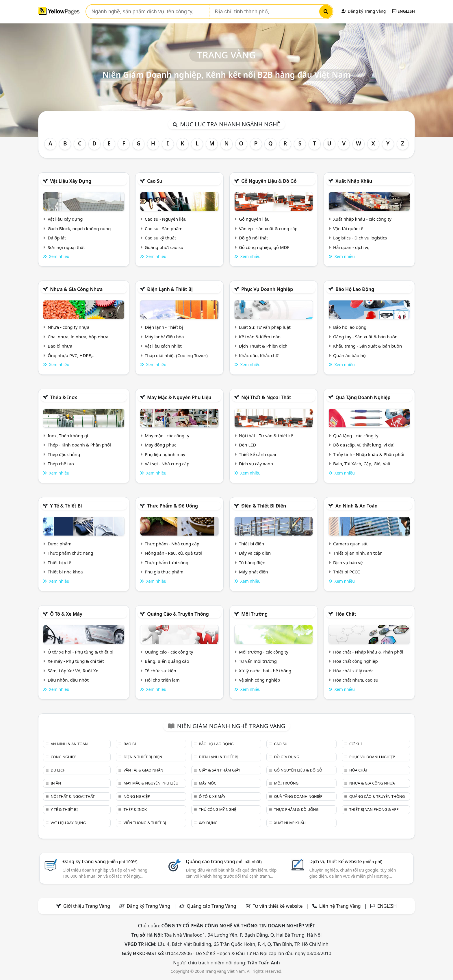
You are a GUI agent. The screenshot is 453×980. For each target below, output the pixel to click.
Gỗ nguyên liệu (254, 219)
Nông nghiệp (137, 796)
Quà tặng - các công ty (356, 435)
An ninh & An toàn (357, 506)
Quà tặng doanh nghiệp (363, 397)
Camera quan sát (350, 544)
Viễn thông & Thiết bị (145, 823)
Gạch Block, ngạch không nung (79, 228)
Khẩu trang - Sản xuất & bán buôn (367, 346)
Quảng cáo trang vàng (224, 861)
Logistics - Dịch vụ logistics (360, 238)
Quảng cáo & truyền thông (178, 614)
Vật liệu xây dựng (71, 181)
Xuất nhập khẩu (354, 181)
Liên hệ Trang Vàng (340, 906)
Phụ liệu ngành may (165, 454)
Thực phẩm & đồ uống (172, 506)
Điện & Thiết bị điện (264, 506)
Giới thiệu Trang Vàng (87, 906)
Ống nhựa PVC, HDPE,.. (71, 355)
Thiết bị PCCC (347, 572)
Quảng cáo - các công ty (169, 652)
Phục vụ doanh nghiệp (267, 289)
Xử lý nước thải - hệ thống (265, 671)
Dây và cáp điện (255, 553)
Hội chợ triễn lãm (162, 680)
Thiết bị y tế (60, 562)
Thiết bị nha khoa (65, 572)
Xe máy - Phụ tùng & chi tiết (76, 661)
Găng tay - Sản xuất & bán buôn (365, 337)
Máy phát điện (254, 572)
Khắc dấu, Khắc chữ (259, 355)
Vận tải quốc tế (348, 228)
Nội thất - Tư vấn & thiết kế (266, 435)
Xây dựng (208, 823)
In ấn (56, 783)
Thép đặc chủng (64, 454)
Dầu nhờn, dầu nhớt (68, 680)
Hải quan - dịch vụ (351, 247)
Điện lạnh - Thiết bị (164, 327)
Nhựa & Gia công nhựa (76, 289)
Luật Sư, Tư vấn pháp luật (265, 327)
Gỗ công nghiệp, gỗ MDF (264, 247)
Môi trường (254, 614)
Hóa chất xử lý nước (353, 671)
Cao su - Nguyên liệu (166, 219)
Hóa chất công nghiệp (355, 661)
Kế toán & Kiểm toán (260, 337)
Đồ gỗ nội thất (254, 238)
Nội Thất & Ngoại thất (266, 397)
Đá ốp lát (57, 238)
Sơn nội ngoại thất (66, 247)
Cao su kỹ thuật (160, 238)
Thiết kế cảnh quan (258, 454)
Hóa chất (346, 614)
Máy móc (207, 783)
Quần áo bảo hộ (349, 355)
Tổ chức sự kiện (160, 671)
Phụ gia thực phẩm (164, 572)
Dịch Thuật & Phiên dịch (263, 346)
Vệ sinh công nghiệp (260, 680)
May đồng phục (160, 445)
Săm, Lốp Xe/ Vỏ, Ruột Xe (73, 671)
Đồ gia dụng (287, 757)
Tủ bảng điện (252, 562)
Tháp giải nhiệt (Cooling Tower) (176, 355)
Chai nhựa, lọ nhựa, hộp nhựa (78, 337)
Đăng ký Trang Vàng (364, 11)
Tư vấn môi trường (258, 661)
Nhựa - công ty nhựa (69, 327)
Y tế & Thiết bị (66, 506)
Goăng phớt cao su (164, 247)
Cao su (155, 181)
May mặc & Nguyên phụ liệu (179, 397)
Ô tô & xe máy (66, 614)
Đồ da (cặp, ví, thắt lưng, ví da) (364, 445)
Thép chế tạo (61, 464)
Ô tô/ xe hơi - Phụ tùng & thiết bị (81, 652)
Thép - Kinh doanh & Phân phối (79, 445)
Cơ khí (356, 744)
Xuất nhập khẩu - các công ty (362, 219)
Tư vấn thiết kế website (278, 906)
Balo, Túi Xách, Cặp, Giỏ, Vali (362, 464)
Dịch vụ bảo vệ (348, 562)
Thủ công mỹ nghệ (217, 809)
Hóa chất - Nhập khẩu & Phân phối (368, 652)
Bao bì (130, 744)
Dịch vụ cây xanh (256, 464)
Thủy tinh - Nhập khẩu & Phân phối (369, 454)
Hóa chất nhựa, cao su (356, 680)
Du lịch (58, 770)
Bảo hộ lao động (355, 289)
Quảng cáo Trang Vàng (211, 906)
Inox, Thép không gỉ (68, 435)
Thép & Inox (64, 397)
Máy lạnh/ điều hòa (164, 337)
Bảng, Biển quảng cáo (167, 661)
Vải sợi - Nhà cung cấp (167, 464)
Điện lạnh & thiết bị (170, 289)
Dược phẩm (60, 544)
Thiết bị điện (251, 544)
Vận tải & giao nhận (143, 770)
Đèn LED (248, 445)
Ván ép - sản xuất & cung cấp (268, 228)
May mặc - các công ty (167, 435)
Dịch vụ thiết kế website (346, 861)
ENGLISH (404, 11)
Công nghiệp (63, 757)
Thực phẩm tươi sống (167, 562)
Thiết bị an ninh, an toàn (358, 553)
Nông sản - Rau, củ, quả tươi (173, 553)
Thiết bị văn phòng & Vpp (374, 809)
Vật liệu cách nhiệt (163, 346)
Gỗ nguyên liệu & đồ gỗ (269, 181)
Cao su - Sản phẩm (164, 228)
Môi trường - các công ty (264, 652)
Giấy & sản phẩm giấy (219, 770)
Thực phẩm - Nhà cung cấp (172, 544)
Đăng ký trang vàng (100, 861)
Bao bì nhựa (60, 346)
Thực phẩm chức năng (70, 553)
